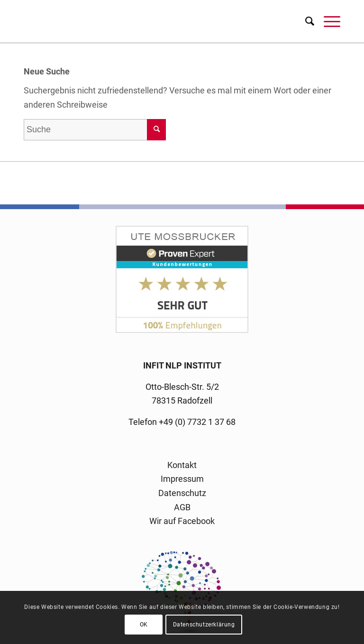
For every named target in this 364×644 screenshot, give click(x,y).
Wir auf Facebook (182, 521)
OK (144, 625)
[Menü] (327, 21)
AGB (182, 507)
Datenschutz (182, 493)
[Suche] (305, 21)
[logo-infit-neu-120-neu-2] (182, 21)
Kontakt (182, 465)
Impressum (182, 479)
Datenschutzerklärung (204, 625)
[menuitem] (305, 21)
